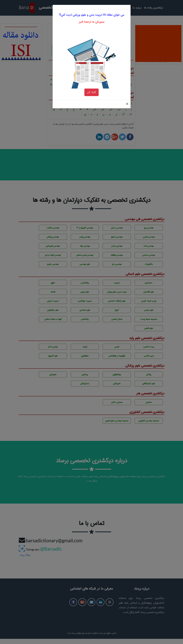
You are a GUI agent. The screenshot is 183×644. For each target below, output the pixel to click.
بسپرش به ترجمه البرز (91, 8)
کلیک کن (91, 79)
